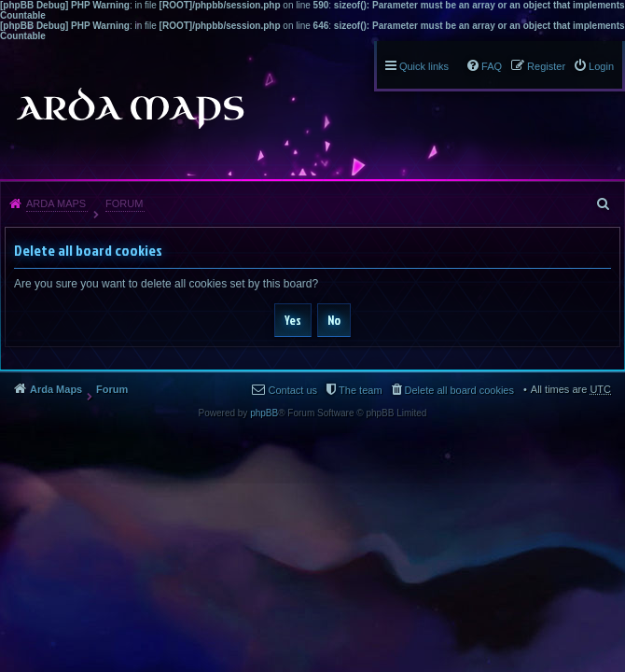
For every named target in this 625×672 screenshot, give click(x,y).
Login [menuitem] (601, 66)
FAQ (492, 66)
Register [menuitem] (546, 66)
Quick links (424, 66)
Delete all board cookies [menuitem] (459, 390)
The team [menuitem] (360, 390)
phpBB (264, 413)
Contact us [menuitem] (292, 390)
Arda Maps (56, 203)
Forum (124, 203)
